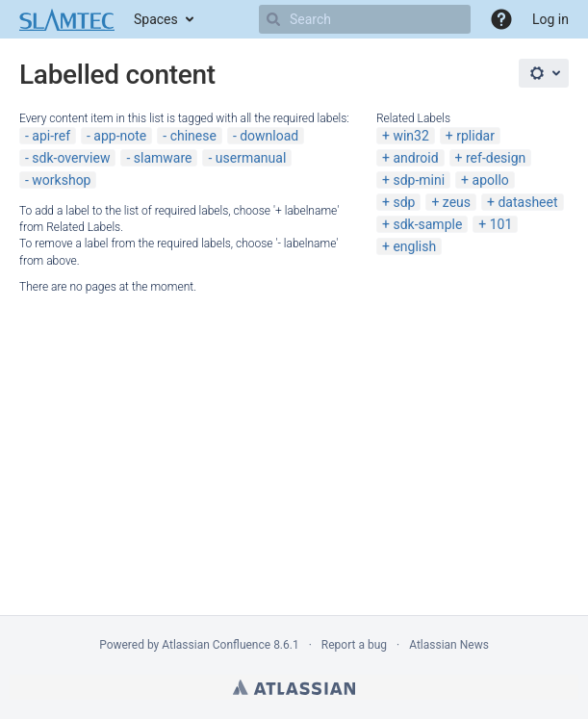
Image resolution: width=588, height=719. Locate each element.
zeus (457, 202)
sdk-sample (427, 224)
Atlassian (294, 687)
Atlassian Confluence (216, 645)
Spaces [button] (156, 19)
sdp (404, 202)
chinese (193, 136)
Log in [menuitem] (550, 19)
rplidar (475, 136)
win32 (410, 136)
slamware (163, 158)
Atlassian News (449, 645)
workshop (61, 180)
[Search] (273, 19)
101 (501, 224)
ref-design (496, 158)
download (269, 136)
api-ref (51, 136)
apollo (491, 180)
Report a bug (354, 645)
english (414, 246)
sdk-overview (71, 158)
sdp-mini (419, 180)
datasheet (527, 202)
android (415, 158)
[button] (501, 19)
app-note (120, 136)
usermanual (251, 158)
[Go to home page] (67, 19)
